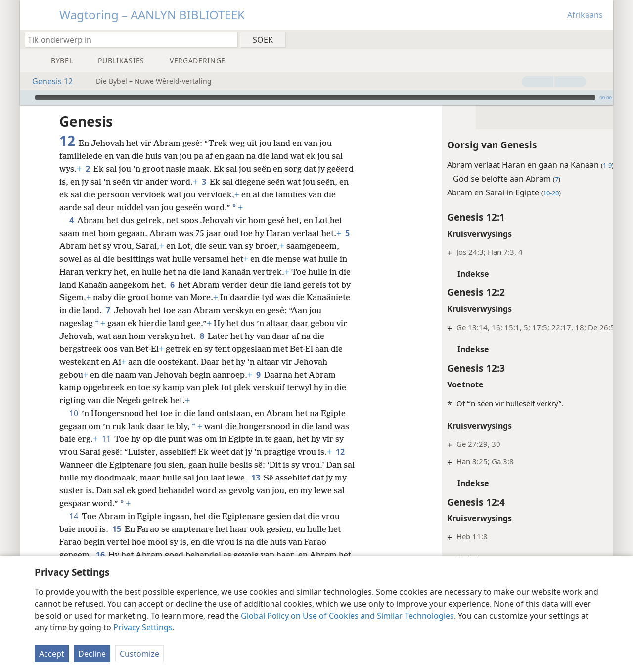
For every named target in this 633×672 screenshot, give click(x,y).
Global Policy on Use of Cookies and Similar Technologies (347, 616)
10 (73, 413)
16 (100, 555)
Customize (139, 654)
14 (73, 516)
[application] (316, 97)
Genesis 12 (47, 81)
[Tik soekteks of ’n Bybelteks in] (127, 39)
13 (268, 478)
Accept (52, 654)
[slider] (315, 97)
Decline (92, 654)
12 (340, 452)
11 (106, 439)
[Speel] (26, 97)
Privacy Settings (143, 627)
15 (116, 529)
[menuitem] (602, 39)
